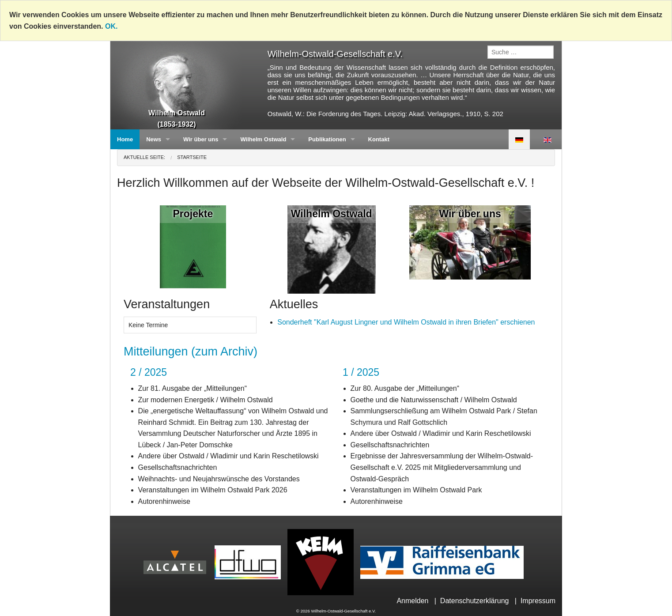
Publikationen (327, 139)
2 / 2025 (149, 372)
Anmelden (412, 601)
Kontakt (379, 139)
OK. (111, 26)
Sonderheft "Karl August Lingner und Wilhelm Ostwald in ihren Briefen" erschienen (406, 322)
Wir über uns (201, 139)
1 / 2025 (361, 372)
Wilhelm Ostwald (263, 139)
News (154, 139)
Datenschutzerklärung (475, 601)
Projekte (193, 214)
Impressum (538, 601)
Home (125, 139)
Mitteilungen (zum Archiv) (191, 351)
